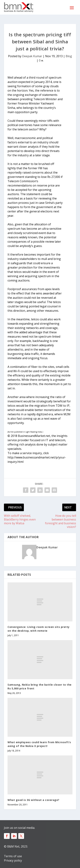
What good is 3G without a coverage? (33, 800)
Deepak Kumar (32, 56)
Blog (69, 56)
